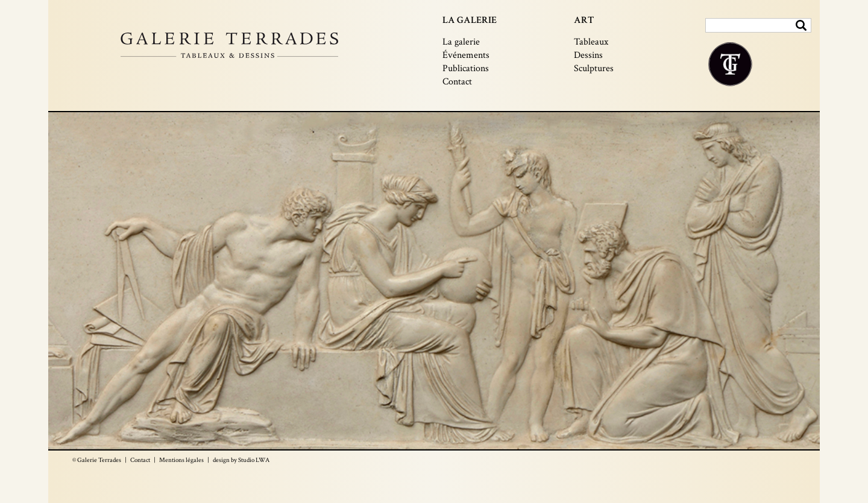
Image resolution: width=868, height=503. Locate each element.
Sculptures (594, 68)
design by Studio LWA (241, 460)
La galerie (461, 42)
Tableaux (591, 42)
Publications (466, 68)
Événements (466, 55)
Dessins (588, 55)
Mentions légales (181, 460)
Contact (457, 82)
